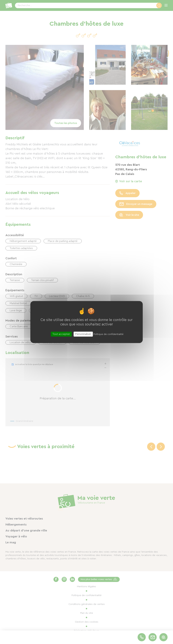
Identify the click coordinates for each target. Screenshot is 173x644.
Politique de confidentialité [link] (108, 334)
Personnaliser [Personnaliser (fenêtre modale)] (83, 334)
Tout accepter (61, 334)
